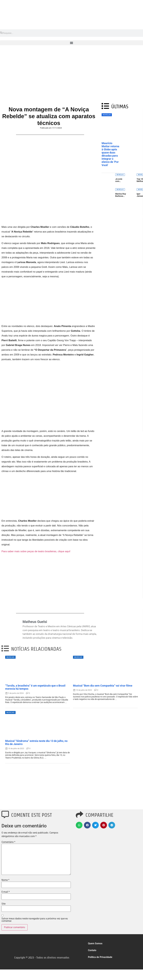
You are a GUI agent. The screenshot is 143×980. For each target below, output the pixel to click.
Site (3, 904)
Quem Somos (95, 943)
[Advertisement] (71, 75)
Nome (5, 880)
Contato (92, 950)
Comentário (8, 842)
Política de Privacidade (100, 957)
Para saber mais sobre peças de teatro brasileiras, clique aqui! (36, 551)
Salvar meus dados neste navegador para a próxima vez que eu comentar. (35, 920)
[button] (71, 43)
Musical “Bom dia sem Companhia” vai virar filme (103, 686)
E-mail (6, 892)
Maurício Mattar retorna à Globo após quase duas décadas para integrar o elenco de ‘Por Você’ (110, 154)
